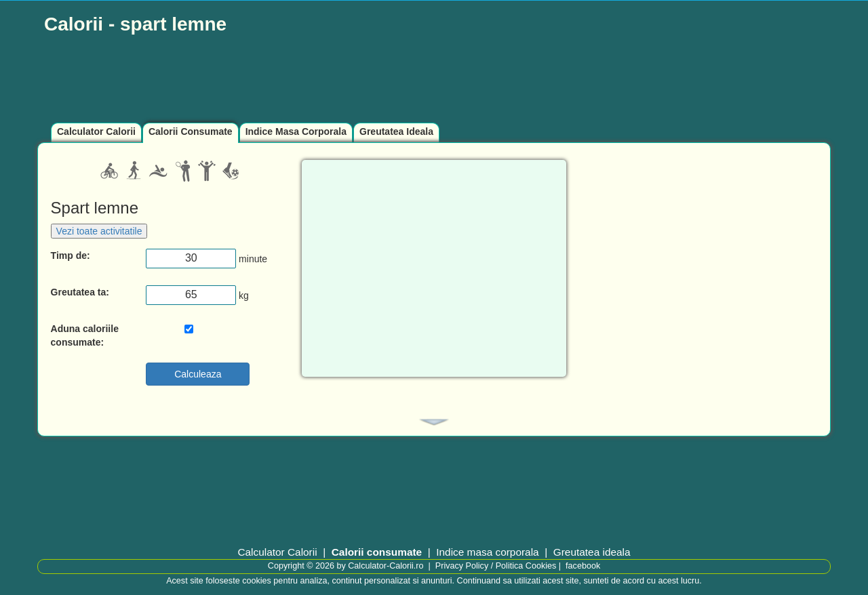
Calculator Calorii (96, 131)
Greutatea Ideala (396, 131)
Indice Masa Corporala (296, 131)
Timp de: (71, 255)
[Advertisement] (366, 79)
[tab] (434, 422)
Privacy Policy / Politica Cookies (496, 566)
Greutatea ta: (80, 292)
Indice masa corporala (487, 552)
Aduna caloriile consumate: (85, 335)
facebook (583, 566)
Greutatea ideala (592, 552)
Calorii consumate (377, 552)
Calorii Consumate (191, 131)
